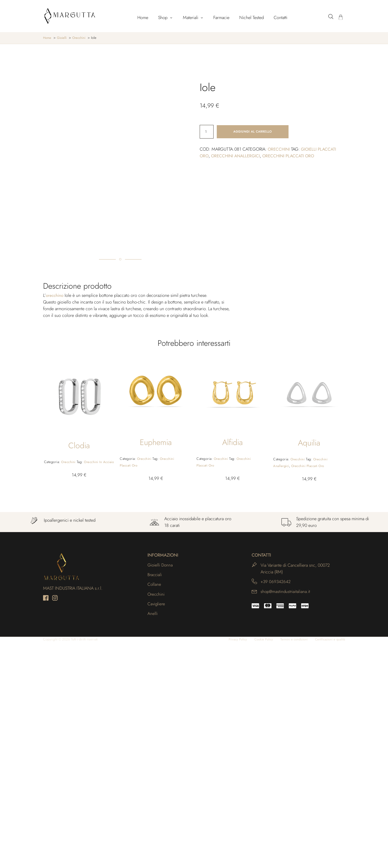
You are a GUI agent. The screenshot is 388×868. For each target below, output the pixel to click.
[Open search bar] (331, 16)
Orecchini (279, 149)
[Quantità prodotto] (207, 132)
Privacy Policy (229, 865)
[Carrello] (341, 18)
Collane (154, 809)
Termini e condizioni (289, 865)
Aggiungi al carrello (253, 132)
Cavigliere (157, 829)
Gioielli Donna (161, 789)
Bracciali (155, 799)
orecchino (55, 520)
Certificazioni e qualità (328, 865)
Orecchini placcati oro (292, 156)
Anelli (153, 840)
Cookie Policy (256, 865)
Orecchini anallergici (237, 156)
